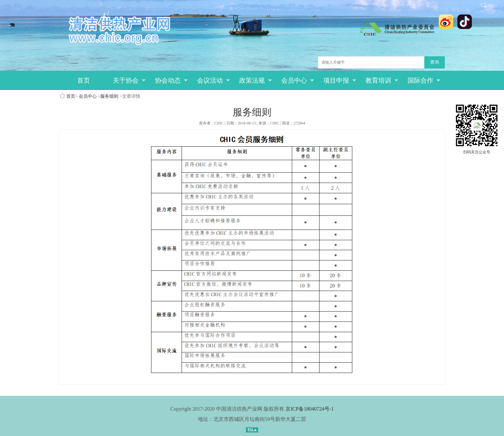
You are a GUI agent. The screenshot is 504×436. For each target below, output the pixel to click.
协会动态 (171, 80)
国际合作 (424, 80)
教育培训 (382, 80)
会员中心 (298, 80)
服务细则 (109, 96)
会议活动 (214, 80)
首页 (84, 80)
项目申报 (340, 80)
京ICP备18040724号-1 (310, 409)
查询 (435, 62)
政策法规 (256, 80)
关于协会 (129, 80)
